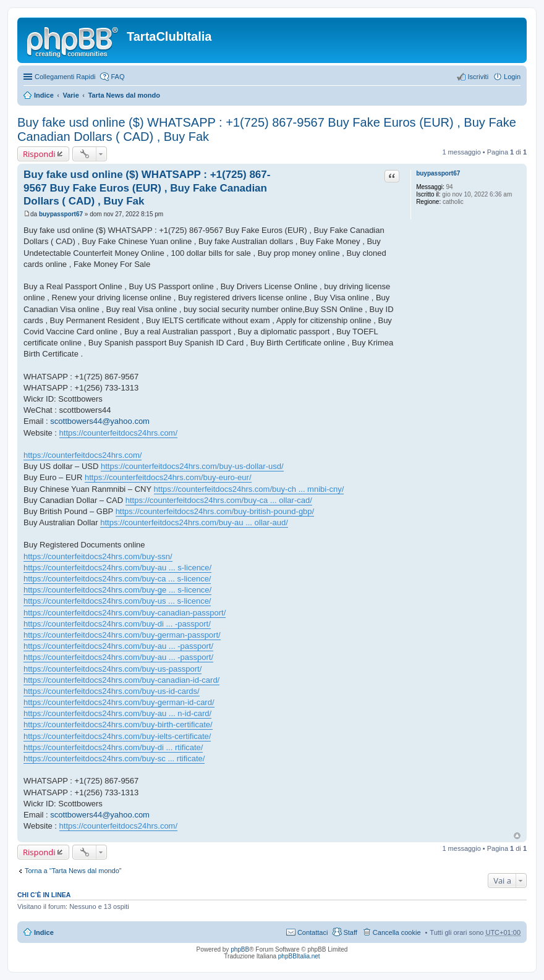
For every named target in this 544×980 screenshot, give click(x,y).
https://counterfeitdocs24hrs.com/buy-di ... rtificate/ (113, 747)
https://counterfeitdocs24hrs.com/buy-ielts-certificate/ (117, 736)
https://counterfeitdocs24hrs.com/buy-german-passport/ (122, 635)
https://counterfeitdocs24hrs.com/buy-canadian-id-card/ (121, 680)
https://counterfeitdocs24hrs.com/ (118, 433)
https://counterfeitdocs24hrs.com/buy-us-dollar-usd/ (192, 466)
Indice (44, 95)
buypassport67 (438, 173)
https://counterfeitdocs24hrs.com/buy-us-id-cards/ (112, 691)
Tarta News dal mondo (124, 95)
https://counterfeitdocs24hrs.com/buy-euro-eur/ (168, 477)
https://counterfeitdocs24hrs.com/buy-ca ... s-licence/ (117, 579)
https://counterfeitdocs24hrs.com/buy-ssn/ (98, 556)
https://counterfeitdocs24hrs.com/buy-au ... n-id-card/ (117, 713)
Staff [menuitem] (350, 932)
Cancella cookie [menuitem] (397, 932)
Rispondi (39, 154)
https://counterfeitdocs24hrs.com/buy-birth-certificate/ (118, 724)
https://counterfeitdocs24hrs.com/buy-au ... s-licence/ (117, 568)
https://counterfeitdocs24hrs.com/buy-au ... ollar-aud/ (194, 522)
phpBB (240, 949)
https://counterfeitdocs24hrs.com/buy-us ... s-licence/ (117, 601)
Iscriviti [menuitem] (478, 77)
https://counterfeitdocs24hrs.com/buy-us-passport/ (113, 669)
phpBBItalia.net (299, 956)
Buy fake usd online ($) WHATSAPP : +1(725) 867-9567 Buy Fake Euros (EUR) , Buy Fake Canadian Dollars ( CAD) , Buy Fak (147, 188)
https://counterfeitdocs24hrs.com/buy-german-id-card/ (119, 702)
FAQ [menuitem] (117, 77)
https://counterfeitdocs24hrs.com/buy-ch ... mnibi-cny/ (249, 489)
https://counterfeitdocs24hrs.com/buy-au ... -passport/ (118, 646)
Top (517, 836)
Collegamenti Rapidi (65, 77)
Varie (70, 95)
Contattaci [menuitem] (313, 932)
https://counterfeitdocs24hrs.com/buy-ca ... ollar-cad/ (219, 500)
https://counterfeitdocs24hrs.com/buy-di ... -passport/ (117, 624)
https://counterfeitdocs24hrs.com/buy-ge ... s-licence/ (117, 590)
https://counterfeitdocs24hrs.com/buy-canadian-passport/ (125, 613)
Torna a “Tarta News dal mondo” (73, 871)
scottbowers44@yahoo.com (100, 421)
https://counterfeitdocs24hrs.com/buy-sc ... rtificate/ (114, 758)
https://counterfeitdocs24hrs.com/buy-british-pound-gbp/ (215, 511)
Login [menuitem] (512, 77)
